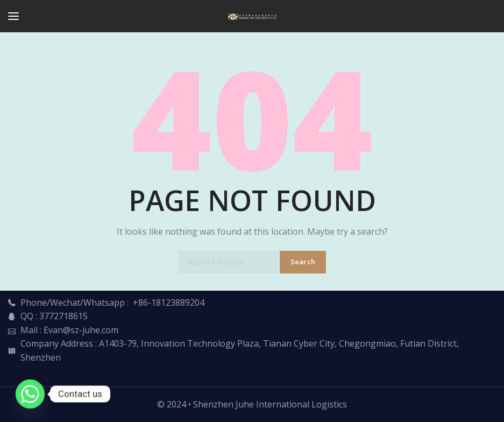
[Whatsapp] (30, 394)
